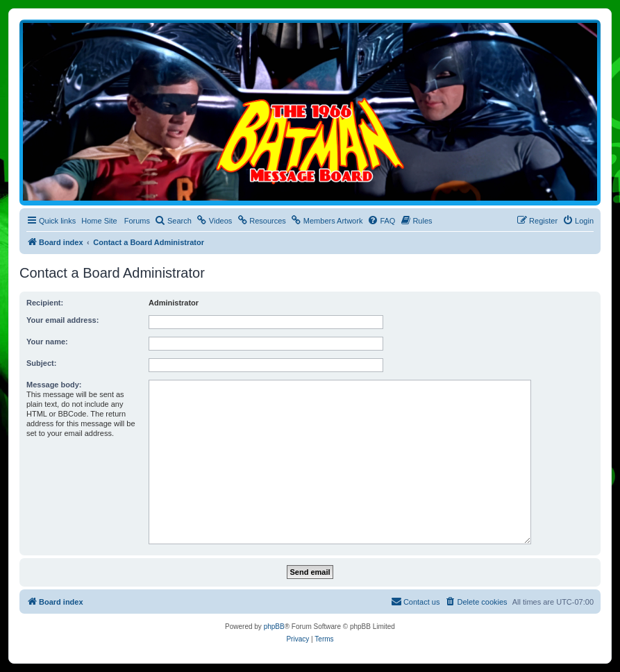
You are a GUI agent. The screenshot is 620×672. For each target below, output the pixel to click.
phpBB (274, 627)
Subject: (41, 363)
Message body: (54, 385)
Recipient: (45, 303)
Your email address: (62, 320)
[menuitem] (173, 221)
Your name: (47, 342)
